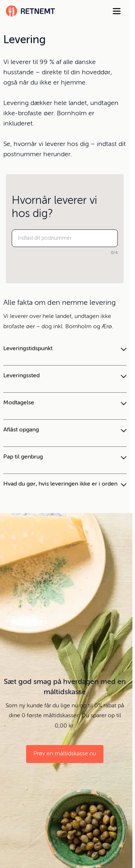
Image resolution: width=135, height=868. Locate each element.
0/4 (114, 253)
